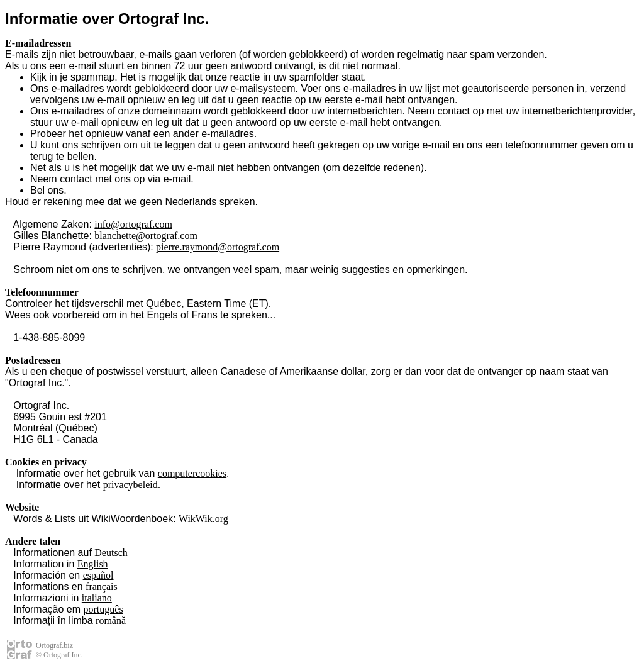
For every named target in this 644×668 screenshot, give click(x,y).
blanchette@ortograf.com (146, 236)
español (98, 575)
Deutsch (111, 553)
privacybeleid (130, 485)
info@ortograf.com (133, 224)
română (111, 621)
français (102, 587)
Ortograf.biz (54, 645)
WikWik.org (203, 519)
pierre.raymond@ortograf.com (218, 247)
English (93, 564)
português (103, 609)
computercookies (192, 473)
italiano (97, 598)
